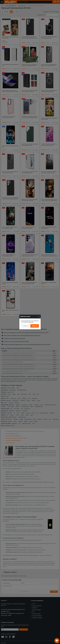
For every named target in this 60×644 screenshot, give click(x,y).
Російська (25, 326)
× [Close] (39, 317)
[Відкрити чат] (57, 641)
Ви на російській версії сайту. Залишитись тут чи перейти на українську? (30, 322)
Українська (35, 326)
